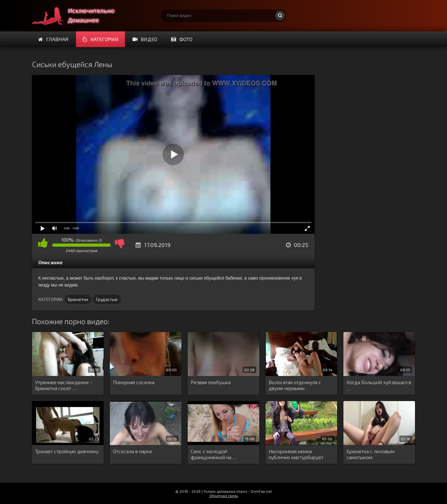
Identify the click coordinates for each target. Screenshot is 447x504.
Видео (145, 39)
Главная (53, 39)
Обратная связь (224, 496)
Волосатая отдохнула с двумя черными (295, 385)
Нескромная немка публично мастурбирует (296, 454)
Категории (100, 39)
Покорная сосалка (134, 382)
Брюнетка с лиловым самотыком (371, 454)
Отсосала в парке (133, 451)
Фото (182, 39)
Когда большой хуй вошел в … (379, 385)
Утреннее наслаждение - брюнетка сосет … (64, 385)
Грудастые (107, 299)
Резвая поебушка (211, 382)
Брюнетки (78, 299)
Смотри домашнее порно (79, 16)
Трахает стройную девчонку (67, 451)
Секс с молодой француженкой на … (214, 454)
